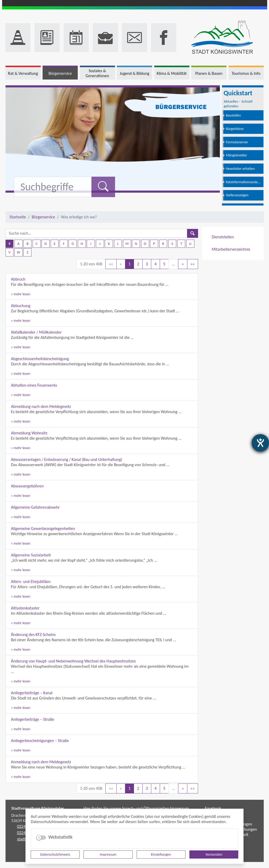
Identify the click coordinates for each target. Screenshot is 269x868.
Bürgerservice (43, 217)
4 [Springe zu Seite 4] (156, 264)
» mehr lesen (21, 294)
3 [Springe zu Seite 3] (147, 264)
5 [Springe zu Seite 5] (164, 264)
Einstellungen (161, 854)
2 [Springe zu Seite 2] (138, 264)
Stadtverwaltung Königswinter (38, 808)
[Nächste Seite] (183, 264)
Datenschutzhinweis (55, 854)
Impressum (108, 854)
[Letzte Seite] (193, 264)
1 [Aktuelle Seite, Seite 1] (130, 264)
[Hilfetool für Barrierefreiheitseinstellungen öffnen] (260, 443)
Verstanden (214, 854)
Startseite (18, 217)
